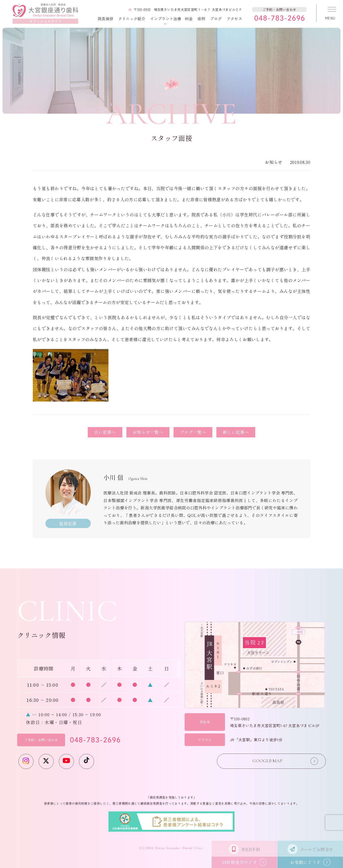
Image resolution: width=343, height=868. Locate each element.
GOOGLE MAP (283, 761)
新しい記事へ (236, 432)
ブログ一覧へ (193, 432)
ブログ (216, 19)
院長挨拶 (106, 19)
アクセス (234, 19)
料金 (189, 19)
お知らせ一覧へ (148, 432)
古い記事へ (105, 432)
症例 (201, 19)
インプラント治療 (166, 19)
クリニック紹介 (132, 19)
